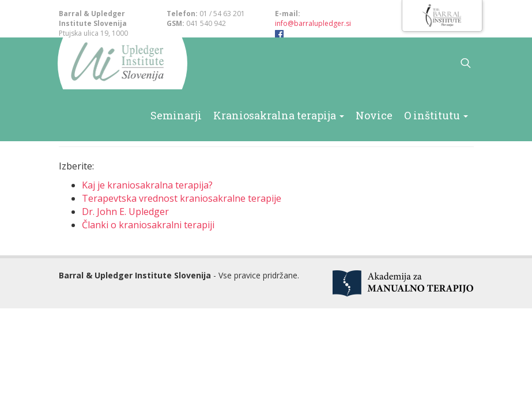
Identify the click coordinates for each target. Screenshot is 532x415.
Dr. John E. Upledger (125, 212)
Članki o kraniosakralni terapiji (148, 225)
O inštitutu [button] (442, 114)
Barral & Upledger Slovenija (115, 63)
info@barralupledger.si (313, 23)
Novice (391, 114)
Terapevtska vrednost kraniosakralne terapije (182, 198)
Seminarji (225, 114)
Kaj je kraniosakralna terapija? (147, 185)
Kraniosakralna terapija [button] (312, 114)
